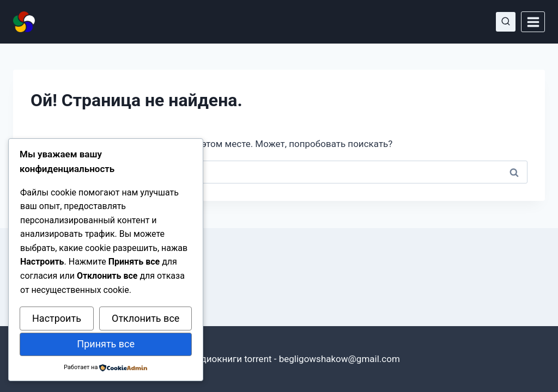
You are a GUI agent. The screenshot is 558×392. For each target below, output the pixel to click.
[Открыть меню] (533, 22)
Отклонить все (145, 318)
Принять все (106, 344)
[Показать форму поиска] (506, 22)
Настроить (57, 318)
